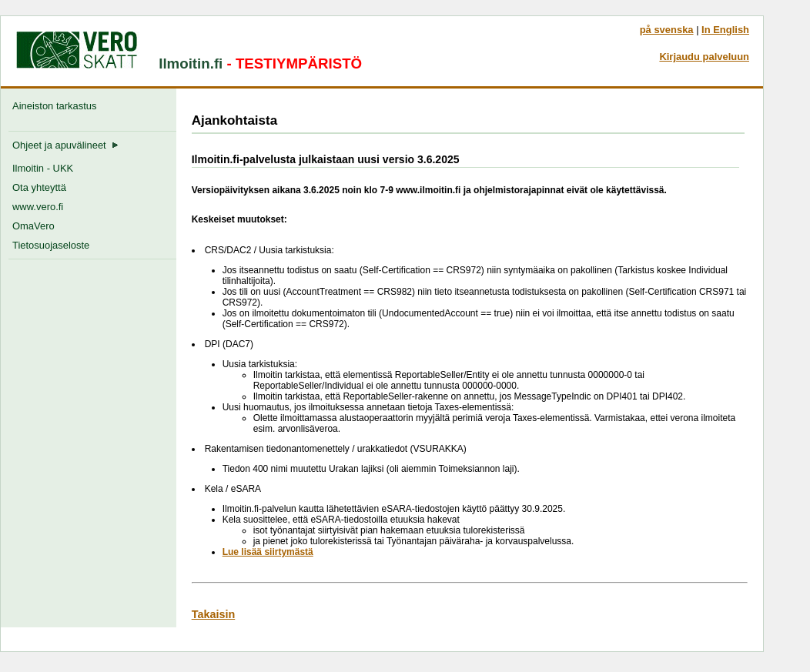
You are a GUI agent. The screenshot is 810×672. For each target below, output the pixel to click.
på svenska (667, 30)
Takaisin (214, 614)
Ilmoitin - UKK (43, 168)
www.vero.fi (38, 207)
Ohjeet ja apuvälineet (65, 145)
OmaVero (33, 226)
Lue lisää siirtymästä (268, 552)
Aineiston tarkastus (57, 106)
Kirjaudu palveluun (704, 57)
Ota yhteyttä (39, 187)
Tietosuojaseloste (51, 245)
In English (725, 30)
